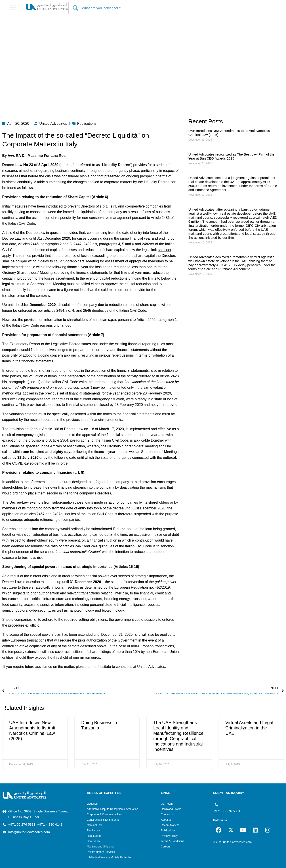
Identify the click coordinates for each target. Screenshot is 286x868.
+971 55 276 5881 (227, 811)
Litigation (92, 804)
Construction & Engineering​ (103, 820)
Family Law (94, 831)
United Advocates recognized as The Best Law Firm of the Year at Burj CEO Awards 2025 (231, 156)
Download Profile (171, 809)
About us (166, 820)
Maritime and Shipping (100, 847)
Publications (168, 831)
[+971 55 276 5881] (216, 805)
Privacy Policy (169, 836)
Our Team (167, 804)
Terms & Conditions (172, 841)
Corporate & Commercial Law (104, 814)
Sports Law (94, 841)
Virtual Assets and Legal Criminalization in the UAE (249, 728)
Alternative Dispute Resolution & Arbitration (113, 809)
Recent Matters (170, 825)
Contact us (167, 814)
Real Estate (94, 836)
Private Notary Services (101, 852)
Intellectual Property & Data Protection (110, 857)
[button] (13, 8)
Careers (166, 847)
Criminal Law (95, 825)
